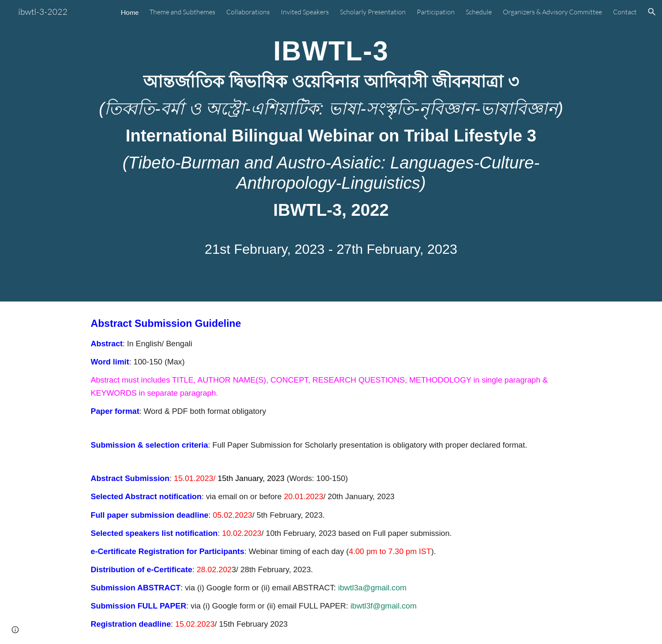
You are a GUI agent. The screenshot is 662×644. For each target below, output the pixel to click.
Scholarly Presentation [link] (373, 12)
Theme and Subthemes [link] (182, 12)
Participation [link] (436, 12)
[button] (652, 12)
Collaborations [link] (248, 12)
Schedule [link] (479, 12)
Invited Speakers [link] (305, 12)
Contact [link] (625, 12)
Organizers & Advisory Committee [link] (552, 12)
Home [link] (130, 12)
